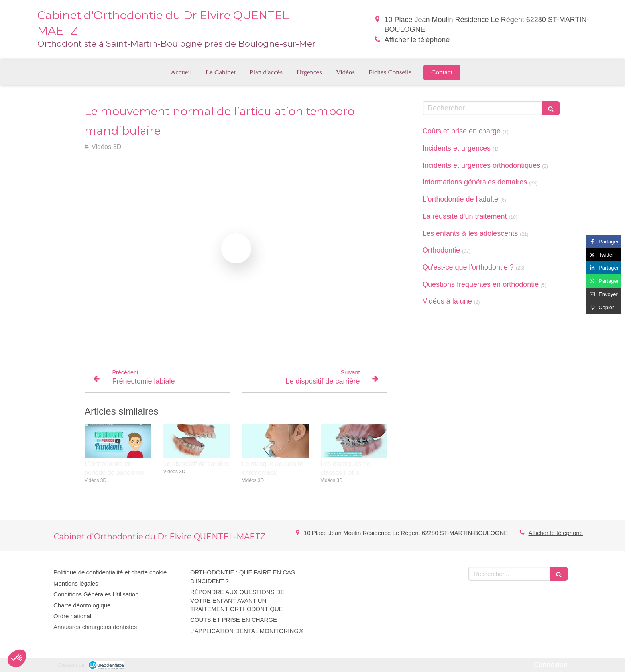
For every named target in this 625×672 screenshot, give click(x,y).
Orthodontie (441, 250)
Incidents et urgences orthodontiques (481, 165)
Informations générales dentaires (475, 182)
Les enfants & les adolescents (470, 233)
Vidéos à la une (447, 301)
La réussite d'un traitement (465, 216)
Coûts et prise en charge (462, 131)
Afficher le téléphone (417, 40)
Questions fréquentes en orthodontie (481, 284)
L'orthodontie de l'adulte (460, 199)
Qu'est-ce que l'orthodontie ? (468, 267)
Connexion (550, 665)
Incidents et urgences (457, 148)
